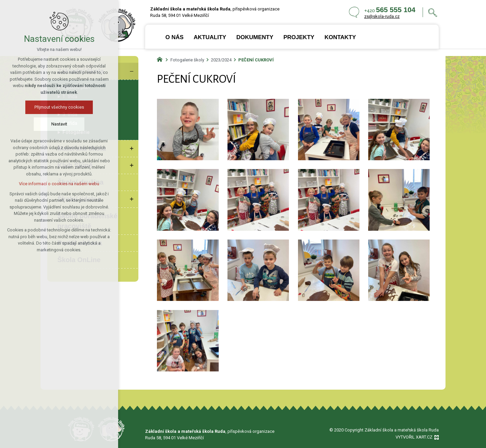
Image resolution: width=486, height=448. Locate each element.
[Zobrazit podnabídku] (132, 148)
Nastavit (59, 124)
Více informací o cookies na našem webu (59, 184)
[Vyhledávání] (433, 12)
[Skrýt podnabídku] (132, 71)
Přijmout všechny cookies (59, 107)
